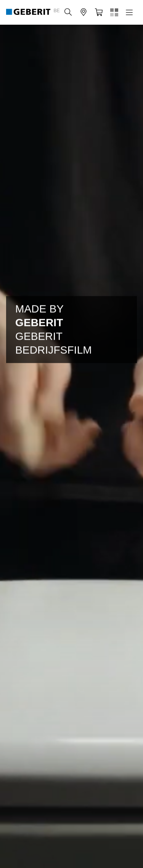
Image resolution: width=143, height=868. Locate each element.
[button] (68, 12)
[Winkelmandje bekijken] (99, 12)
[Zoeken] (68, 12)
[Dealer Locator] (84, 12)
